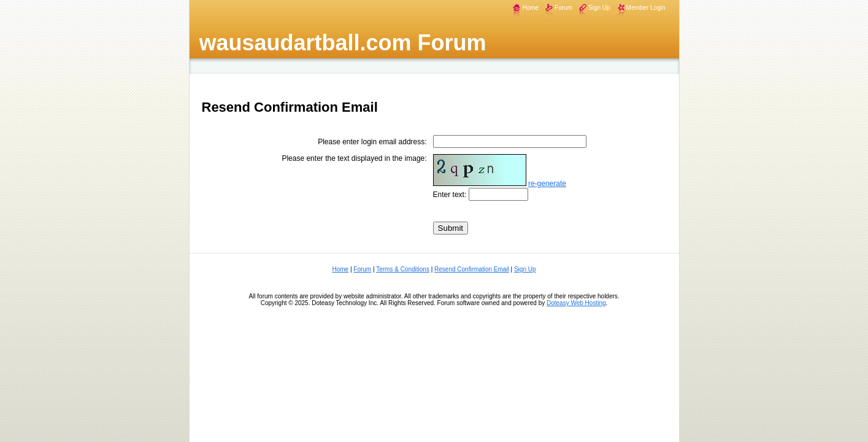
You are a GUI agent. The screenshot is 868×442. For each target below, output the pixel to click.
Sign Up (599, 8)
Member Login (646, 8)
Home (530, 8)
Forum (563, 8)
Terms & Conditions (403, 269)
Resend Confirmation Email (472, 269)
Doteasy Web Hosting (576, 303)
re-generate (547, 184)
